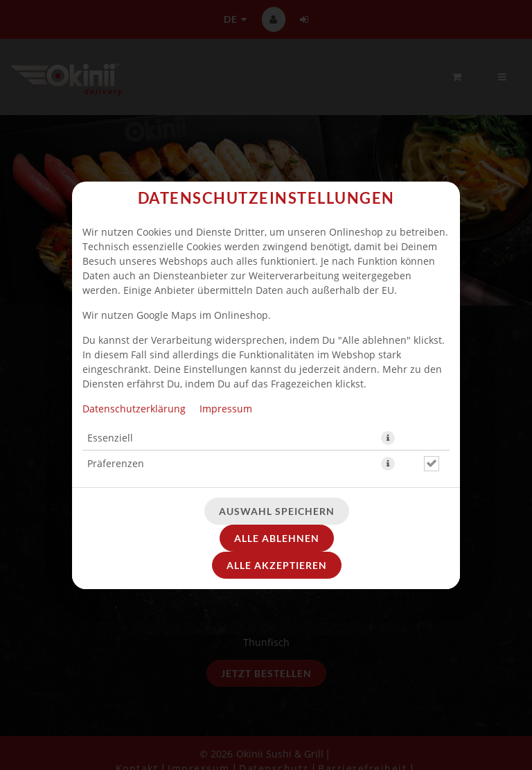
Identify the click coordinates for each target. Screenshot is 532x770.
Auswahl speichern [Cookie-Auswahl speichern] (277, 511)
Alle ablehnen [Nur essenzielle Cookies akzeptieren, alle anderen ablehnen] (277, 538)
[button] (388, 438)
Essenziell (110, 438)
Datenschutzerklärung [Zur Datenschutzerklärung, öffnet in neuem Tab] (134, 409)
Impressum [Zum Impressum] (226, 409)
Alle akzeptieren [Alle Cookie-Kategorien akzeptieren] (277, 565)
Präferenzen (116, 463)
